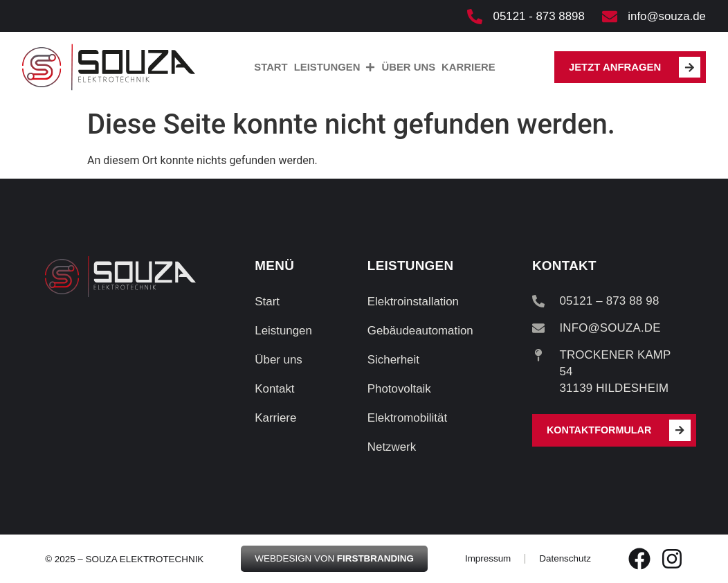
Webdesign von (334, 558)
